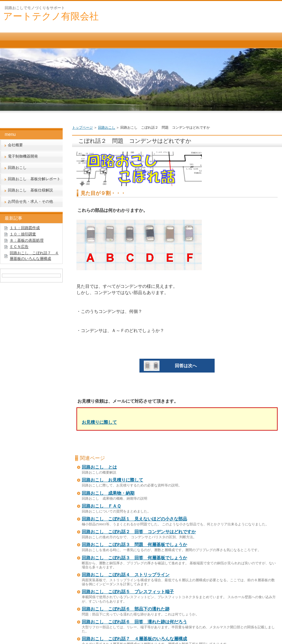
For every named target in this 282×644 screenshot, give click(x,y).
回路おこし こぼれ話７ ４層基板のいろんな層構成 (134, 639)
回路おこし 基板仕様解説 (30, 190)
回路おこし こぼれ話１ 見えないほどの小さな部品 (134, 519)
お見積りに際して (99, 422)
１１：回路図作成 (25, 228)
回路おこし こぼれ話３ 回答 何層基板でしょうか (134, 558)
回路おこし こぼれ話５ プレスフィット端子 (128, 592)
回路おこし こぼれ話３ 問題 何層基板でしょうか (134, 545)
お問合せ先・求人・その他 (30, 201)
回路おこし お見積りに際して (112, 480)
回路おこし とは (99, 467)
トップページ (82, 127)
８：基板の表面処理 (27, 240)
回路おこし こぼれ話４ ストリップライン (126, 575)
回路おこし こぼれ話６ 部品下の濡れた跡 (126, 609)
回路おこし (107, 127)
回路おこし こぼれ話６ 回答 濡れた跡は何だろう (134, 622)
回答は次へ (170, 366)
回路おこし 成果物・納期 (108, 493)
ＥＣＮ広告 (19, 247)
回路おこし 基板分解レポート (34, 179)
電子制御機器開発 (23, 156)
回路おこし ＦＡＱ (101, 506)
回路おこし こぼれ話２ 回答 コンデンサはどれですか (139, 532)
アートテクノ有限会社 (51, 16)
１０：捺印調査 (23, 234)
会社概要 (15, 145)
